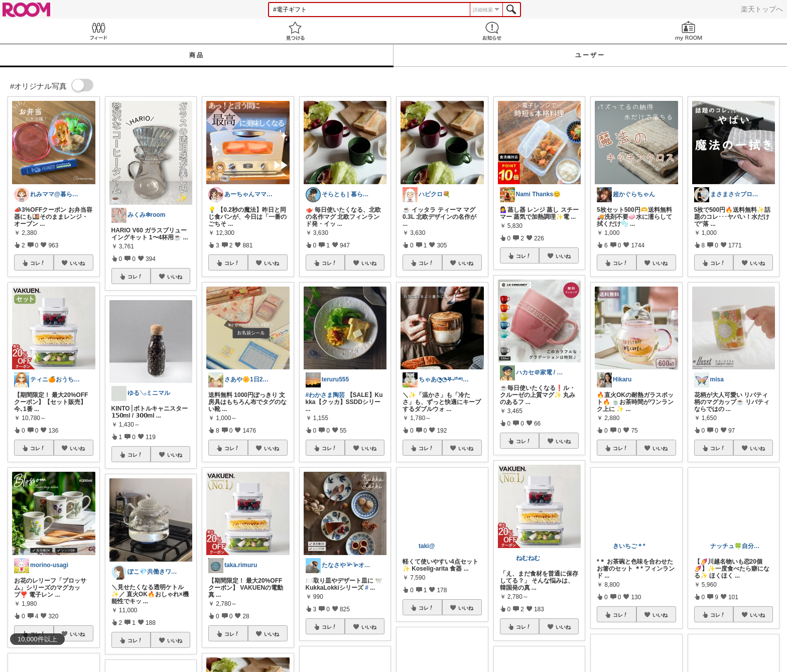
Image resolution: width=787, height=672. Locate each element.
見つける (295, 31)
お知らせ (492, 31)
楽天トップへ (762, 9)
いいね (77, 263)
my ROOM (689, 31)
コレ (38, 263)
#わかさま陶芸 (325, 395)
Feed (98, 31)
